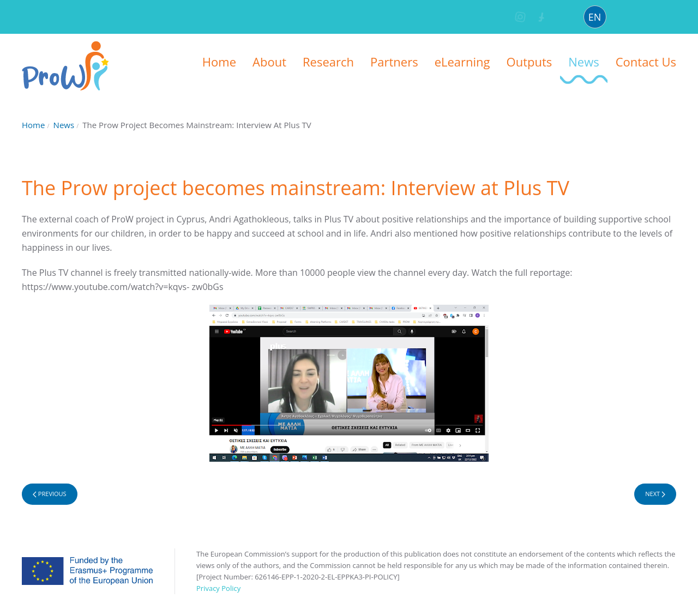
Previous (50, 494)
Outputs (529, 62)
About (269, 62)
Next (655, 494)
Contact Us (646, 62)
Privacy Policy (218, 588)
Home (219, 62)
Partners (394, 62)
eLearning (462, 62)
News (583, 62)
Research (328, 62)
